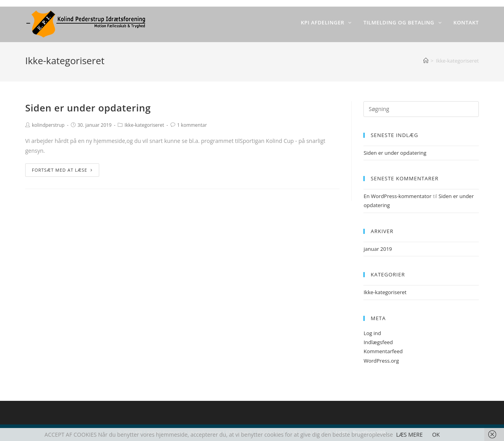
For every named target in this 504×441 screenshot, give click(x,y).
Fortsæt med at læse (62, 170)
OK (436, 435)
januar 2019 (378, 249)
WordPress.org (381, 361)
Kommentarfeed (383, 351)
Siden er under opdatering (88, 108)
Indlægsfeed (378, 342)
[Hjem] (426, 61)
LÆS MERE (409, 435)
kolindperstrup (48, 125)
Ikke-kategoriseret (144, 125)
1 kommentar (192, 125)
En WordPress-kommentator (397, 196)
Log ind (372, 333)
